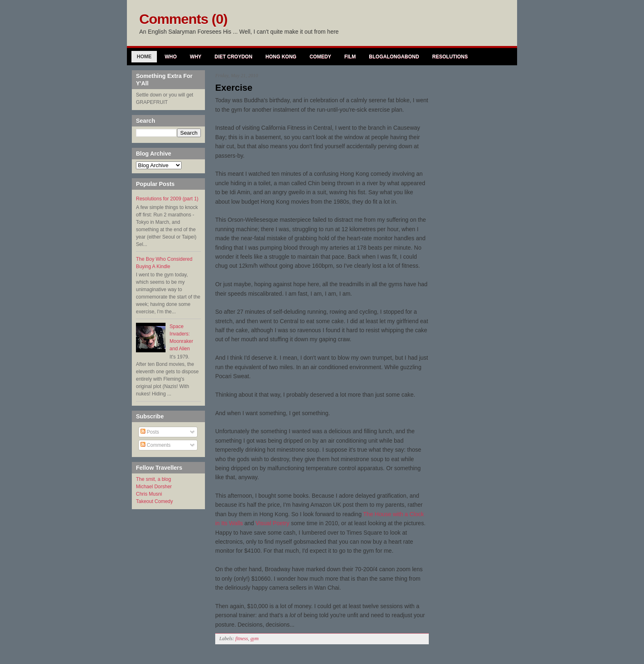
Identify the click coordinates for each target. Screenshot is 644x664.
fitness (242, 639)
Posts (150, 432)
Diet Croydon (233, 57)
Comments (155, 445)
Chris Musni (149, 494)
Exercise (234, 88)
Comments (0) (183, 19)
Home (144, 57)
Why (195, 57)
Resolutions (450, 57)
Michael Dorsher (154, 487)
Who (171, 57)
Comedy (321, 57)
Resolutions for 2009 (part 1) (167, 199)
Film (350, 57)
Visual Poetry (272, 523)
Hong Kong (281, 57)
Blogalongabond (394, 57)
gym (255, 639)
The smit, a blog (153, 479)
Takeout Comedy (154, 501)
